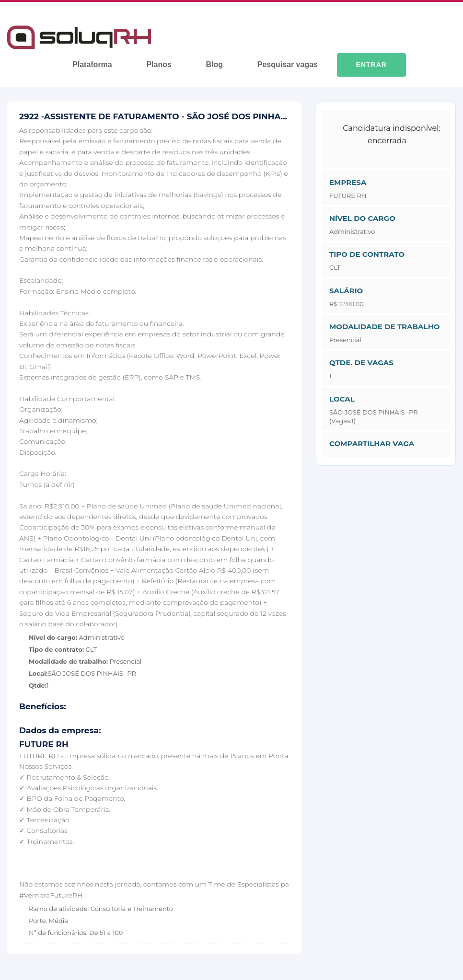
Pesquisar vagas (288, 64)
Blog (214, 64)
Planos (159, 64)
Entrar (371, 65)
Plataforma (92, 64)
